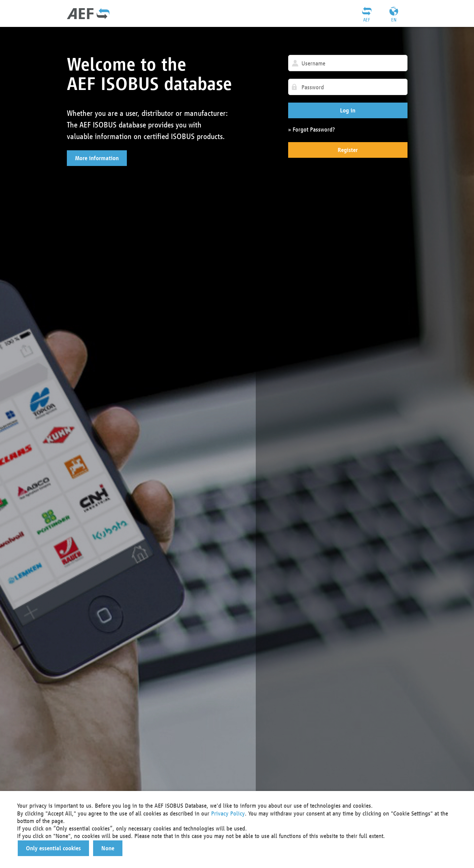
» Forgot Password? (312, 129)
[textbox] (348, 63)
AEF (367, 20)
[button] (97, 158)
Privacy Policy (228, 813)
